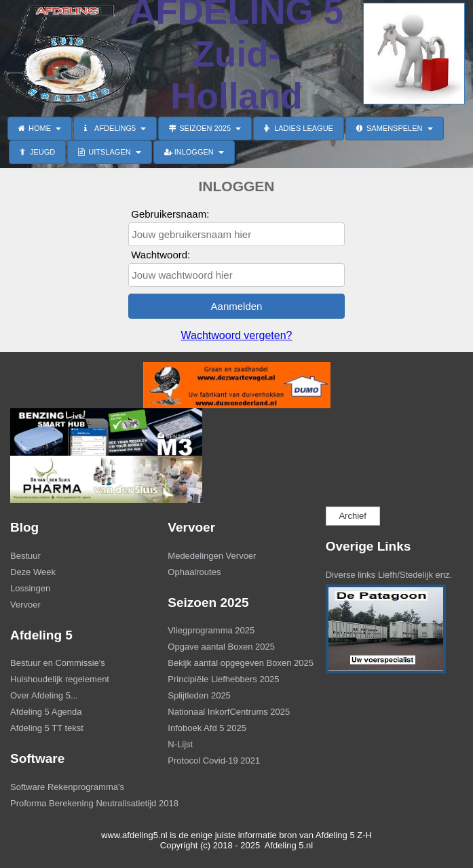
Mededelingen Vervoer (212, 556)
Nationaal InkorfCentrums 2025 (229, 712)
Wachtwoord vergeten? (237, 335)
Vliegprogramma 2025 (211, 630)
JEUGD (37, 152)
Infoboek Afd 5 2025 (207, 728)
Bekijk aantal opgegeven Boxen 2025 (235, 663)
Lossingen (30, 588)
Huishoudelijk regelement (60, 679)
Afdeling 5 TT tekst (47, 728)
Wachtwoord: (160, 255)
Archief (352, 516)
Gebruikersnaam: (170, 214)
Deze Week (33, 572)
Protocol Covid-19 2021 (214, 761)
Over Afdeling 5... (44, 695)
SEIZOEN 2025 (205, 128)
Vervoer (25, 605)
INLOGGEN (194, 152)
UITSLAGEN (109, 152)
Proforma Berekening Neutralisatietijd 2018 (77, 803)
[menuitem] (79, 557)
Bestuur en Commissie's (58, 663)
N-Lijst (180, 744)
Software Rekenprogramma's (67, 787)
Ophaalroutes (194, 572)
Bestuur (25, 556)
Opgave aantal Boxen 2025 (221, 647)
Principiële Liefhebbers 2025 (223, 679)
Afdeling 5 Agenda (46, 712)
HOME (40, 128)
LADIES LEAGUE (299, 128)
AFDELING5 (115, 128)
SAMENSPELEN (395, 128)
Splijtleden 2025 (199, 695)
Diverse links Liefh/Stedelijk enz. (389, 575)
